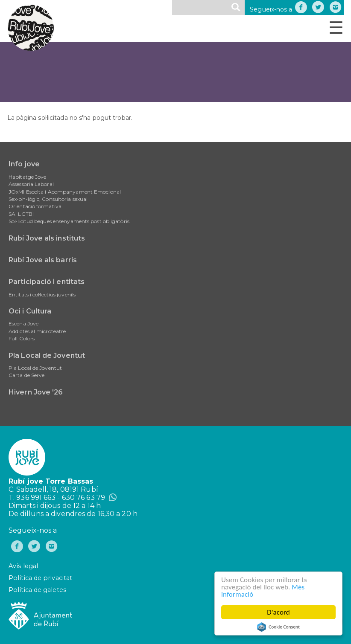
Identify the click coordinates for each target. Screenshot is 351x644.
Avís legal (23, 566)
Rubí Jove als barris (43, 260)
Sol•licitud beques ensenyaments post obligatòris (69, 221)
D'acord (278, 612)
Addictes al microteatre (37, 331)
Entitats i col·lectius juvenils (42, 294)
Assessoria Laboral (31, 184)
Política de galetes (37, 590)
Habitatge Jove (27, 177)
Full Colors (22, 338)
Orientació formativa (35, 206)
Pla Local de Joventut (47, 355)
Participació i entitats (47, 282)
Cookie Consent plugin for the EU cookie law (278, 627)
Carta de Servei (27, 375)
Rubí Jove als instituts (47, 238)
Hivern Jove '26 (36, 392)
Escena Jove (23, 323)
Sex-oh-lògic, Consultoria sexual (48, 199)
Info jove (24, 164)
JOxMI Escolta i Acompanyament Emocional (65, 192)
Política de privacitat (40, 578)
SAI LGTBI (21, 214)
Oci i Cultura (30, 311)
